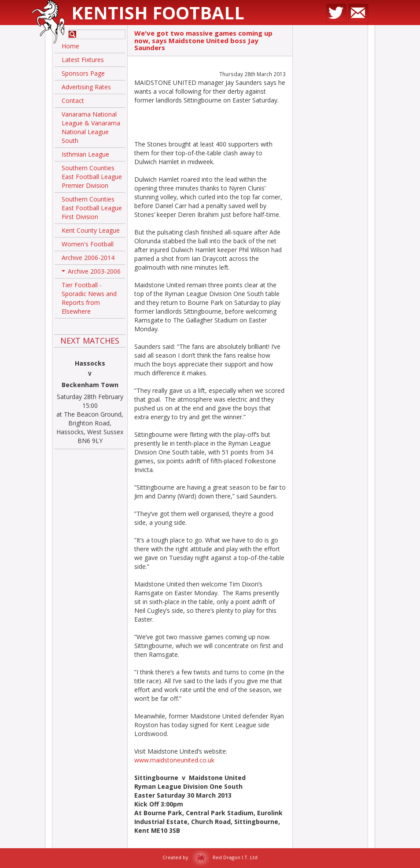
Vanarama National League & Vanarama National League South (91, 127)
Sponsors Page (83, 73)
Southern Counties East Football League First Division (92, 208)
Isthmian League (85, 154)
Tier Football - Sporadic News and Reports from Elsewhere (89, 298)
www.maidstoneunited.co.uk (174, 760)
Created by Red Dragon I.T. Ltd (210, 857)
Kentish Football (158, 13)
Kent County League (91, 230)
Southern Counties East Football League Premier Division (92, 177)
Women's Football (88, 244)
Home (70, 46)
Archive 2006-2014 (88, 258)
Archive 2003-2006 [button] (91, 273)
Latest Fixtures (83, 60)
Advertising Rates (86, 87)
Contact (73, 101)
